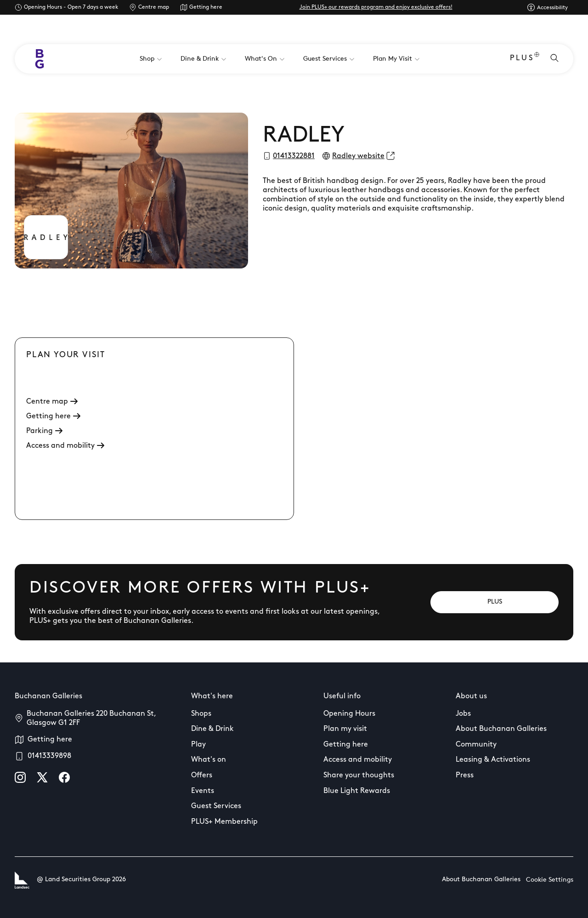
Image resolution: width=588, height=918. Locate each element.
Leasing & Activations (493, 760)
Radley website (358, 156)
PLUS (525, 59)
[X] (42, 777)
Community (476, 745)
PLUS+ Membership (224, 822)
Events (203, 791)
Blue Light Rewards (357, 791)
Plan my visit (345, 729)
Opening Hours (349, 714)
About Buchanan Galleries (501, 729)
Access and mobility (65, 446)
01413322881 (294, 156)
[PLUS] (495, 602)
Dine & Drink (212, 729)
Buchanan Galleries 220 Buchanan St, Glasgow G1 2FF (91, 718)
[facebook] (64, 777)
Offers (202, 775)
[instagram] (20, 777)
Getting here (206, 7)
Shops (201, 714)
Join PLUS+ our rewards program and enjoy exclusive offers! (376, 7)
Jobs (463, 714)
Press (465, 775)
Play (198, 745)
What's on (209, 760)
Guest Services (216, 806)
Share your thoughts (359, 775)
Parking (44, 431)
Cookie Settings (550, 880)
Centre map (154, 7)
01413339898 (49, 756)
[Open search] (554, 59)
